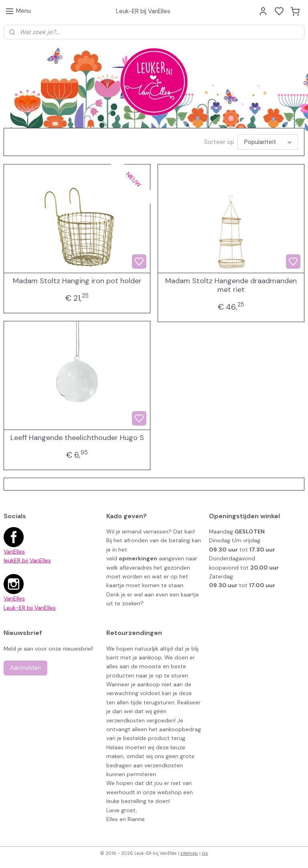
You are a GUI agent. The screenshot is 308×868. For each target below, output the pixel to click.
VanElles (14, 552)
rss (205, 853)
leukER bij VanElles (27, 560)
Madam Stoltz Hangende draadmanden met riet (231, 285)
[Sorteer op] (268, 142)
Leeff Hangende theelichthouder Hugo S (77, 438)
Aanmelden (25, 668)
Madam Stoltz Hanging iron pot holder (77, 281)
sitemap (189, 853)
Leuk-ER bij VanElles (30, 608)
